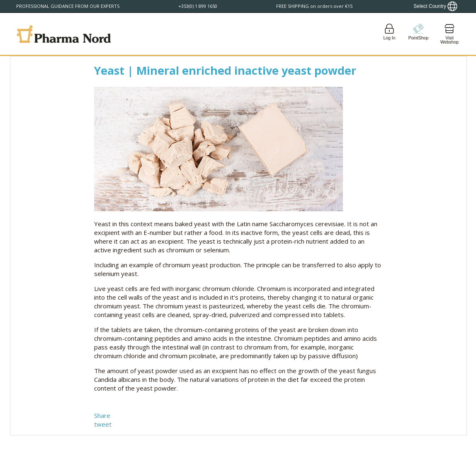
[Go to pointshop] (418, 34)
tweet (103, 424)
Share (102, 415)
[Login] (389, 34)
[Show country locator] (435, 6)
